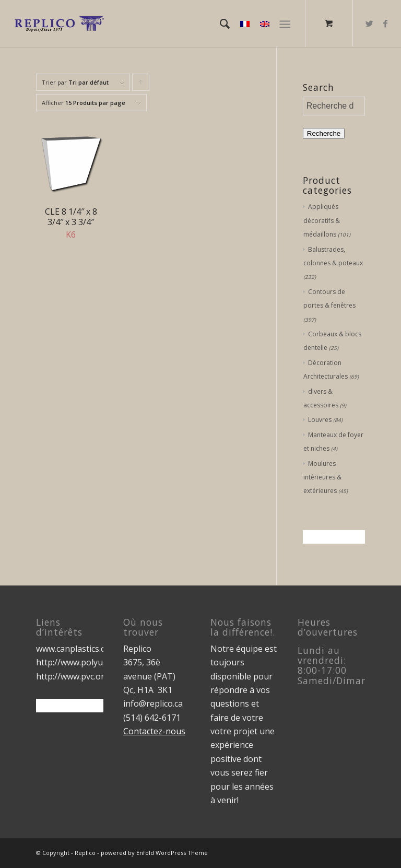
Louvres (320, 420)
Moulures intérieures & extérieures (322, 477)
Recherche (324, 133)
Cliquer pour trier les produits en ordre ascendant (141, 85)
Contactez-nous (154, 731)
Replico (85, 853)
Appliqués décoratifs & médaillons (322, 220)
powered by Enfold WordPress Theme (154, 853)
